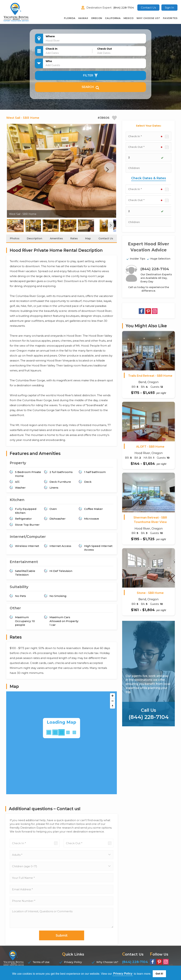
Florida (70, 18)
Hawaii (83, 18)
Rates (74, 239)
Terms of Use (41, 962)
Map (88, 239)
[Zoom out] (113, 701)
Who (49, 61)
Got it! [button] (159, 974)
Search (90, 87)
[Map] (62, 743)
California (113, 18)
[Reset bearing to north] (113, 706)
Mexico (129, 18)
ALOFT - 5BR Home (150, 447)
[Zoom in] (113, 696)
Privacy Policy (73, 962)
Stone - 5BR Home (150, 593)
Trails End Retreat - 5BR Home (150, 376)
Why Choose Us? (148, 18)
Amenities (56, 239)
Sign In (169, 8)
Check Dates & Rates (149, 178)
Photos (15, 239)
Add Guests (53, 65)
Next (107, 170)
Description (35, 239)
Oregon (97, 18)
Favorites (170, 18)
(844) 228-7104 (124, 8)
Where (50, 36)
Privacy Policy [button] (123, 974)
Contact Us (148, 8)
